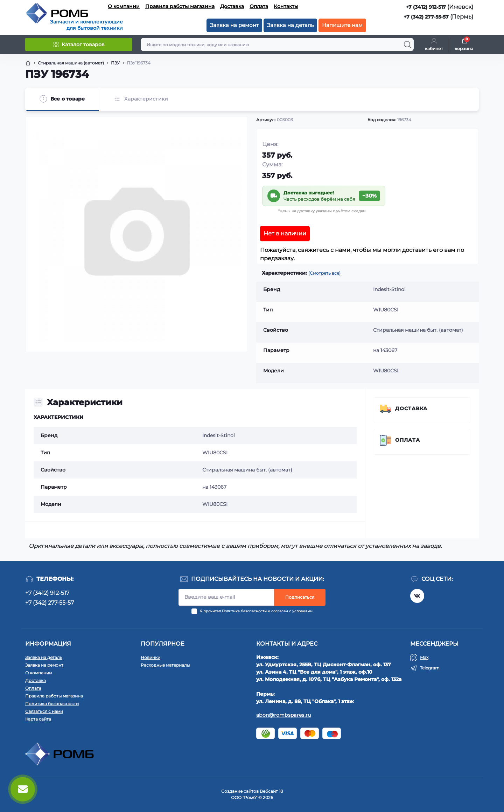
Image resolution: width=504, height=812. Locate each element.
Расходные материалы (165, 665)
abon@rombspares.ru (283, 715)
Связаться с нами (44, 711)
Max (424, 657)
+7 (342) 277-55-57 (426, 17)
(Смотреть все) (324, 273)
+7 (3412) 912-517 (426, 7)
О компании (124, 6)
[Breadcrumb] (28, 63)
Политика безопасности (244, 611)
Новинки (150, 657)
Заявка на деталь (290, 25)
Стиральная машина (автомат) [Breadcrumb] (71, 63)
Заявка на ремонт (234, 25)
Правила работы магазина (180, 6)
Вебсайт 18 (271, 791)
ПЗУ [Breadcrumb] (115, 63)
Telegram (430, 668)
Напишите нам (342, 25)
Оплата (259, 6)
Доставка (232, 6)
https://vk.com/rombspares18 (417, 596)
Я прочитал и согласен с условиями (256, 611)
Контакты (286, 6)
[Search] (407, 44)
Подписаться (300, 597)
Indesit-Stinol (219, 435)
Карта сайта (38, 719)
